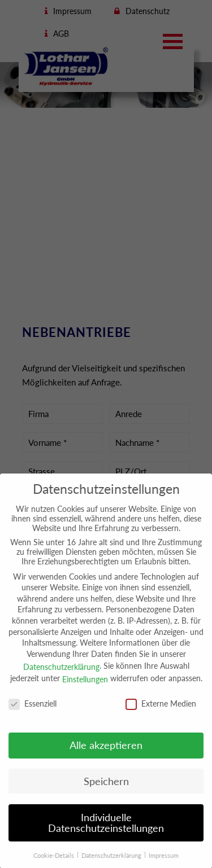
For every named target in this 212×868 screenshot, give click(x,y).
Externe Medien (161, 713)
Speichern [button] (106, 790)
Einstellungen (85, 688)
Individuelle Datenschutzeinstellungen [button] (106, 832)
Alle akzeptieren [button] (106, 755)
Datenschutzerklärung (61, 676)
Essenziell (33, 713)
